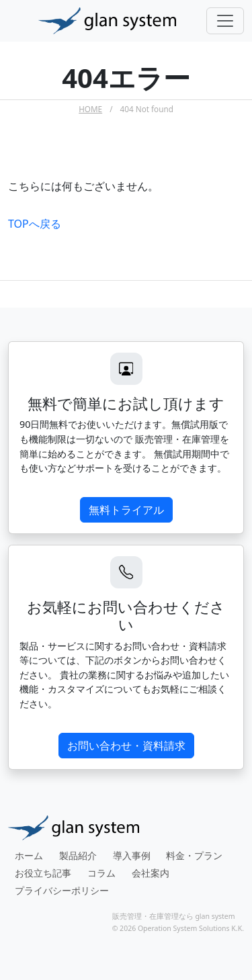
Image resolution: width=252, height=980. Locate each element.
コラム (101, 873)
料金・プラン (194, 855)
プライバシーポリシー (62, 890)
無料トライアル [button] (126, 510)
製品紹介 (78, 855)
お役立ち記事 (43, 873)
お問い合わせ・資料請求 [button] (126, 746)
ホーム (29, 855)
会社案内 (151, 873)
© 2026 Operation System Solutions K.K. (178, 928)
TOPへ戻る (35, 224)
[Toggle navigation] (225, 21)
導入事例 (132, 855)
